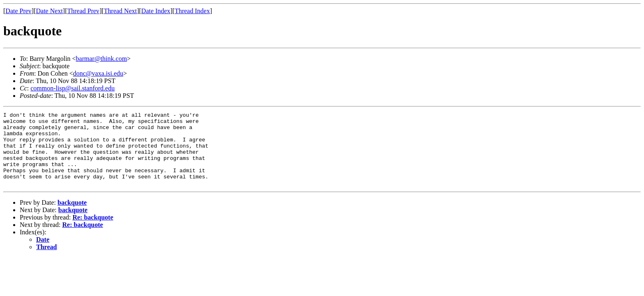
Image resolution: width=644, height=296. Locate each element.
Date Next (49, 11)
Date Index (156, 11)
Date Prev (18, 11)
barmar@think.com (101, 59)
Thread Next (120, 11)
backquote (72, 217)
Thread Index (192, 11)
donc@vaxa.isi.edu (98, 73)
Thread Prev (83, 11)
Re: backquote (93, 232)
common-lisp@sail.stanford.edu (72, 88)
